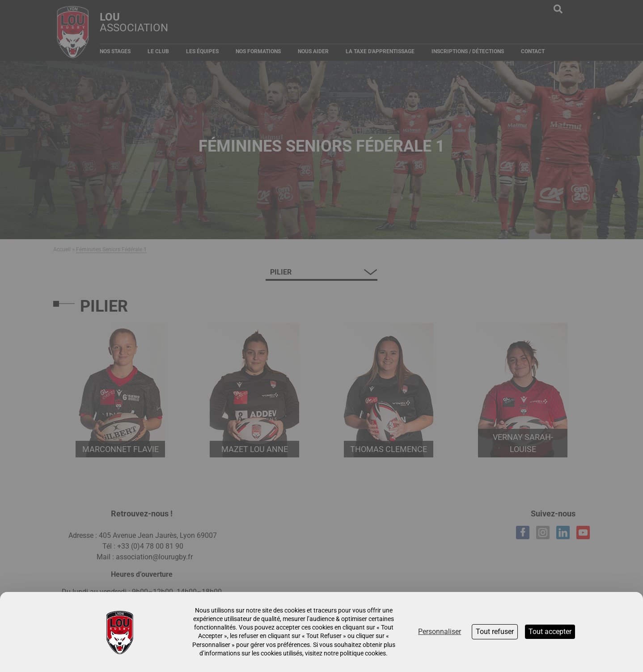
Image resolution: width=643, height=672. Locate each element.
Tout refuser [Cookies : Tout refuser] (495, 632)
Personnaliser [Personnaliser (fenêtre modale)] (440, 632)
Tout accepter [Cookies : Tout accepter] (550, 632)
